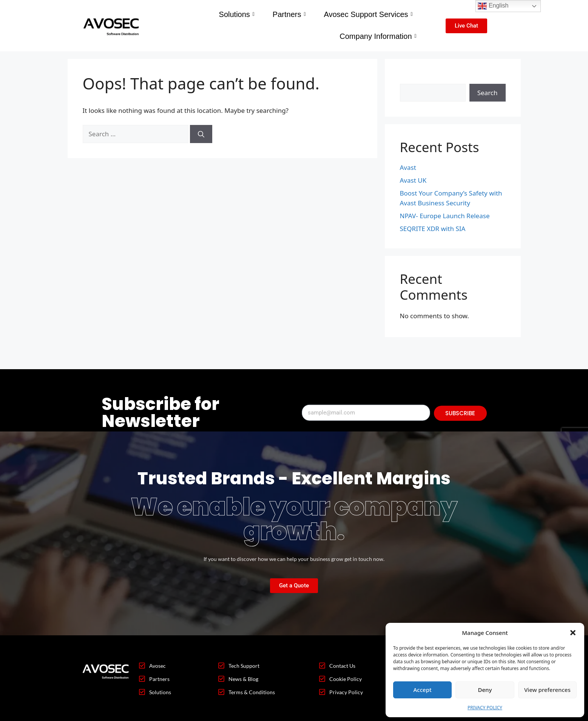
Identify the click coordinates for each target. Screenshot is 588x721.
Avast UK (413, 180)
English (493, 6)
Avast (408, 167)
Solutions (237, 14)
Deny (485, 690)
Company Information (378, 36)
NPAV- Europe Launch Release (445, 216)
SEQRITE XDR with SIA (433, 229)
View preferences (547, 690)
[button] (573, 633)
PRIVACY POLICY (485, 708)
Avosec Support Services (368, 14)
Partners (289, 14)
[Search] (201, 134)
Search (410, 79)
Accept (423, 690)
